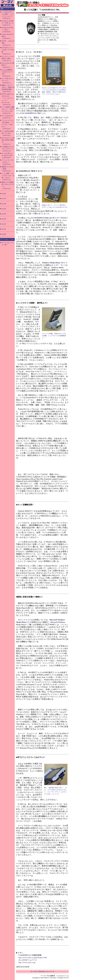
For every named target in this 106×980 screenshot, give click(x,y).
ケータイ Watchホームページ (42, 971)
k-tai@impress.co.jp (63, 976)
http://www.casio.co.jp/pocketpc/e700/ (33, 958)
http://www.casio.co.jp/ (27, 962)
